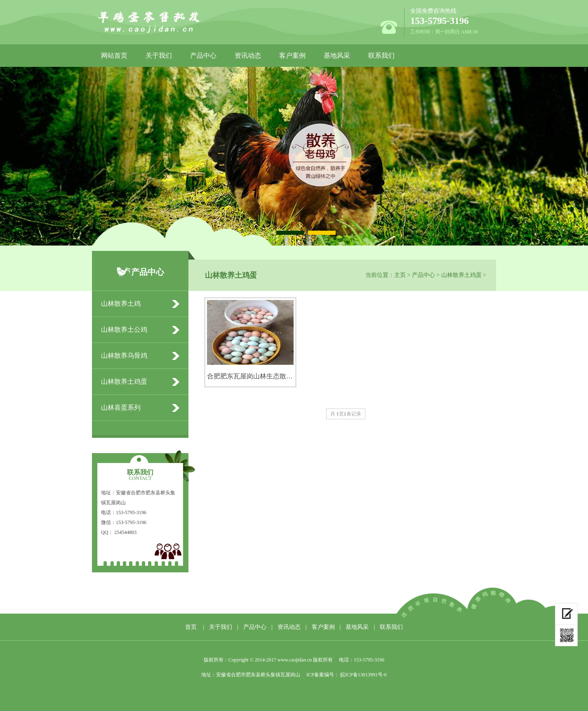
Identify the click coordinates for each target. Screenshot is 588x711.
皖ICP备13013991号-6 (363, 675)
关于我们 (159, 56)
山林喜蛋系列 (121, 407)
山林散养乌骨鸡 (124, 355)
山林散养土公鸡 (124, 330)
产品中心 (203, 56)
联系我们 (381, 56)
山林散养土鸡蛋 (461, 275)
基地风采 (337, 56)
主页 (400, 275)
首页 (191, 627)
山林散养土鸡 (121, 304)
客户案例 (292, 56)
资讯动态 (248, 56)
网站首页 (114, 56)
